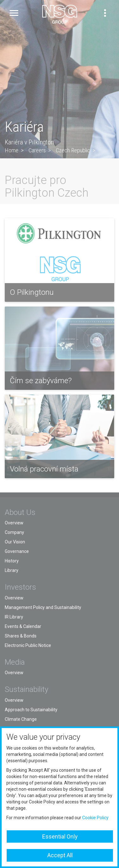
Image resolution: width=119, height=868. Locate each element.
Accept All (60, 855)
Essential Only (60, 836)
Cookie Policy (95, 818)
